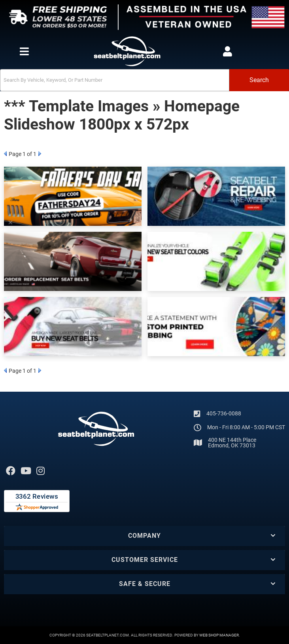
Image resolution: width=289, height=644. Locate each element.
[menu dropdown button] (24, 51)
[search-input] (115, 80)
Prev (5, 154)
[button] (144, 80)
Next (40, 154)
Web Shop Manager (219, 635)
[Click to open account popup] (227, 51)
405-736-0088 (224, 413)
